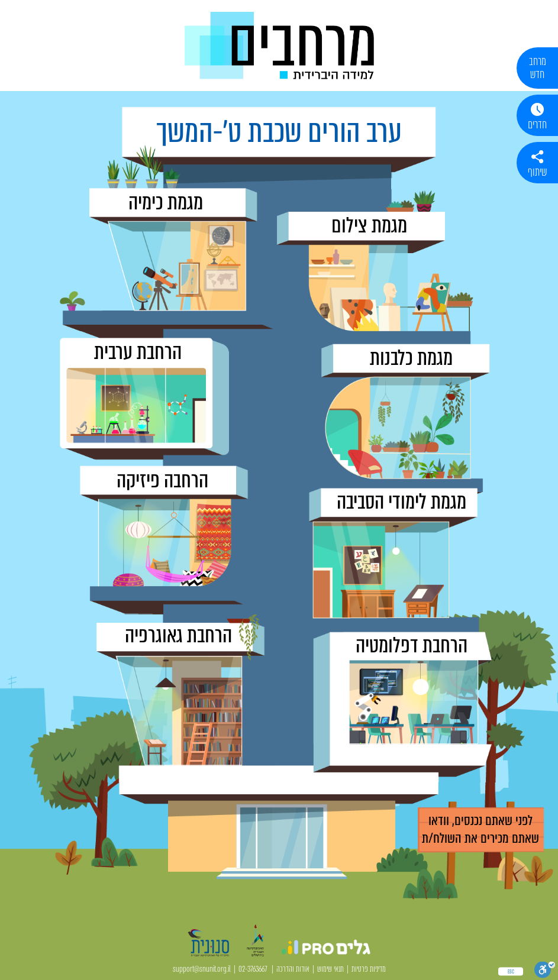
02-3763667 (253, 969)
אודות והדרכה (293, 969)
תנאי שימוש (330, 969)
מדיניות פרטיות (369, 969)
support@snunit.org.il (202, 969)
